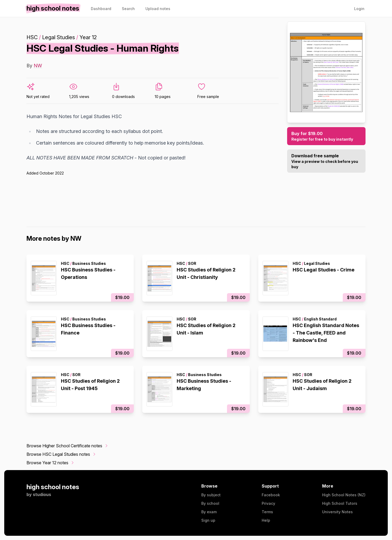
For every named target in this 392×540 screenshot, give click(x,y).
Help (266, 520)
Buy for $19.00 (326, 136)
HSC (32, 37)
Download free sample (326, 161)
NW (38, 66)
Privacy (268, 503)
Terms (267, 512)
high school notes (53, 487)
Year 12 (88, 37)
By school (210, 503)
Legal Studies (59, 37)
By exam (209, 512)
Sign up (208, 520)
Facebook (271, 495)
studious (42, 494)
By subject (211, 495)
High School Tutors (340, 503)
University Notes (337, 512)
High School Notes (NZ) (344, 495)
